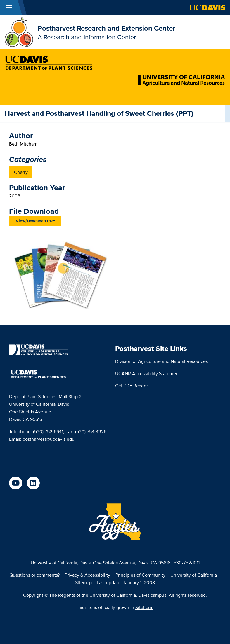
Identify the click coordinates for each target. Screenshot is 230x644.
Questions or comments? (34, 575)
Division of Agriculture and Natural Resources (161, 361)
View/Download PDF (35, 221)
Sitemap (83, 583)
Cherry (21, 172)
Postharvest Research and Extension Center (107, 28)
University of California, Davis (61, 563)
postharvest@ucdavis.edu (49, 439)
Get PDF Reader (132, 386)
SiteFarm (144, 607)
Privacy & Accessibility (87, 575)
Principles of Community (140, 575)
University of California (194, 575)
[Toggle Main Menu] (9, 8)
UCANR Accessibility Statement (148, 373)
